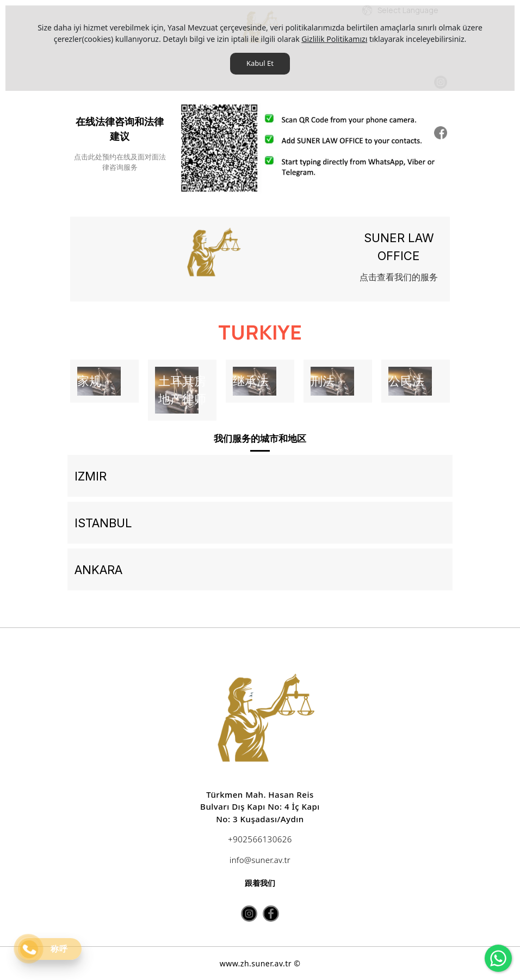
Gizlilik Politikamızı (334, 39)
